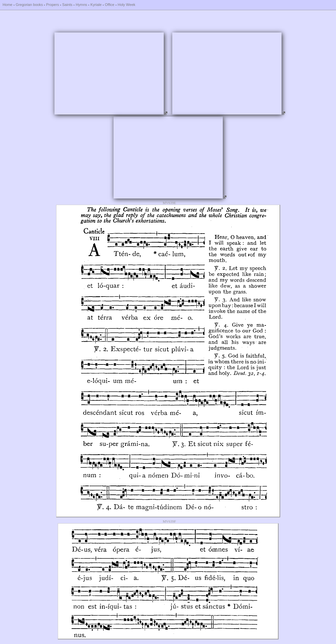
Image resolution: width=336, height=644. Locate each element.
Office (110, 5)
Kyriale (96, 5)
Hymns (82, 5)
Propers (52, 5)
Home (8, 5)
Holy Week (127, 5)
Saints (67, 5)
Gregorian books (29, 5)
